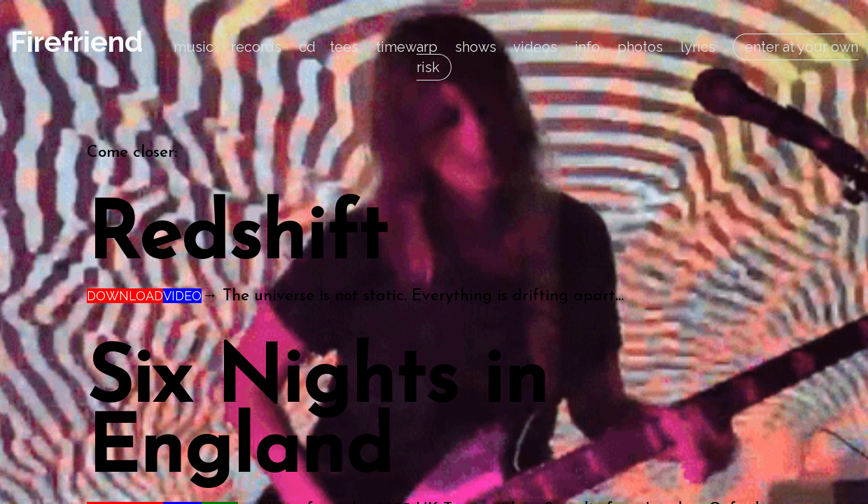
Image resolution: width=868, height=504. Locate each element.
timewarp (407, 47)
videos (535, 47)
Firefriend (77, 42)
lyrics (698, 47)
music (194, 47)
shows (476, 47)
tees (344, 47)
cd (307, 47)
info (587, 47)
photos (640, 47)
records (256, 47)
